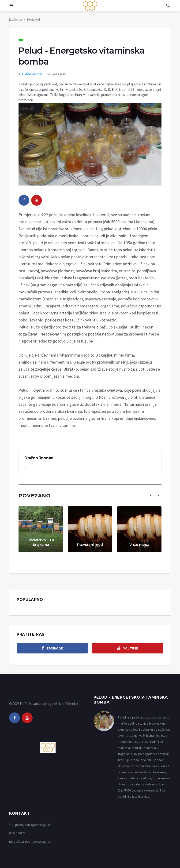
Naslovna (15, 19)
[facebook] (24, 200)
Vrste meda (139, 545)
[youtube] (37, 200)
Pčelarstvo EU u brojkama (41, 542)
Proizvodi (34, 19)
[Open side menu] (11, 6)
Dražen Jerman (32, 74)
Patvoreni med (90, 545)
